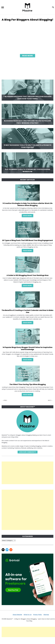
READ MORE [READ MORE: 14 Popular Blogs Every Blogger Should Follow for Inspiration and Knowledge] (27, 360)
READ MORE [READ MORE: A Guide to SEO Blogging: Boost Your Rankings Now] (27, 286)
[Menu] (3, 8)
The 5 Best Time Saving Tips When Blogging (28, 384)
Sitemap (46, 615)
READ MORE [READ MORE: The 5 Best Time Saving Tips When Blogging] (27, 395)
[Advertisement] (27, 473)
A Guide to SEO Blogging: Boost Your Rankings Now (28, 275)
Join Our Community (28, 452)
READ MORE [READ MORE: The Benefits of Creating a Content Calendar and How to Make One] (27, 323)
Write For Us (28, 615)
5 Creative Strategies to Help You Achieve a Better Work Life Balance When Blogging (28, 204)
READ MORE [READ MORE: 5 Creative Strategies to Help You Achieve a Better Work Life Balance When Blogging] (27, 216)
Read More (28, 56)
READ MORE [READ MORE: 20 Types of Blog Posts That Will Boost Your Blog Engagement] (27, 251)
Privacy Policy (38, 615)
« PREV (5, 400)
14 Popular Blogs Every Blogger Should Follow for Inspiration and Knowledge (27, 348)
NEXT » (50, 400)
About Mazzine (17, 615)
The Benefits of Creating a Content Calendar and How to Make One (27, 311)
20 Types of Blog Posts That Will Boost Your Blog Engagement (27, 240)
